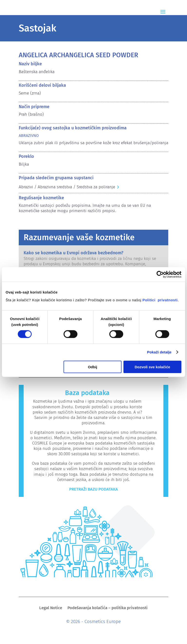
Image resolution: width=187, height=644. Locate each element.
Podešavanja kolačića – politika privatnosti (108, 608)
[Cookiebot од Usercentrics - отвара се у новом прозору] (160, 275)
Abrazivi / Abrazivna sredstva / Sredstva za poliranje (67, 187)
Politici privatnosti (160, 300)
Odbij (93, 367)
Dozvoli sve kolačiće (152, 367)
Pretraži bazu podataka (93, 489)
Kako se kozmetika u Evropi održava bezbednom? (73, 253)
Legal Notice (51, 608)
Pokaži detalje (159, 352)
